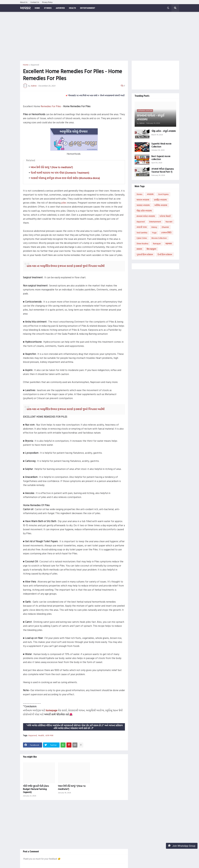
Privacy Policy (47, 2)
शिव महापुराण (151, 249)
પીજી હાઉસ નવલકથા (144, 211)
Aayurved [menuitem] (60, 8)
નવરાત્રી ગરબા (142, 227)
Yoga (154, 233)
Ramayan (157, 243)
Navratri (169, 222)
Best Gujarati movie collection (161, 158)
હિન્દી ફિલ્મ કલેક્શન (165, 254)
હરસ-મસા (49, 735)
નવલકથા (150, 194)
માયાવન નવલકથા (143, 200)
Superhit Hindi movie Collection (161, 145)
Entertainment (155, 222)
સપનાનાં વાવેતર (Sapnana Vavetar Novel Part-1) (163, 170)
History (154, 227)
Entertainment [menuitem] (88, 8)
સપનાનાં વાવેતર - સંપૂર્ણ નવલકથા (151, 117)
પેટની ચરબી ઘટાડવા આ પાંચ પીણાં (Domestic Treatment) (60, 173)
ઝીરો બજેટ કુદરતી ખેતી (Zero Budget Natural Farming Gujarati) (36, 789)
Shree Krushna (142, 243)
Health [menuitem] (72, 8)
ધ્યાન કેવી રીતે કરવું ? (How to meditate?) (52, 167)
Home (26, 65)
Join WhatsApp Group (182, 846)
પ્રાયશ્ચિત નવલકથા (160, 200)
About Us (24, 2)
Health (41, 735)
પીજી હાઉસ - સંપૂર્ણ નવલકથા (163, 131)
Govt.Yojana (163, 194)
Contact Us (35, 2)
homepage (51, 710)
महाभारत (169, 243)
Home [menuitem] (37, 8)
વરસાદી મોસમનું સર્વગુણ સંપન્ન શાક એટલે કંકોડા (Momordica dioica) (65, 178)
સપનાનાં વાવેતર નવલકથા (146, 216)
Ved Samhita (142, 233)
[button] (168, 8)
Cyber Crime (142, 238)
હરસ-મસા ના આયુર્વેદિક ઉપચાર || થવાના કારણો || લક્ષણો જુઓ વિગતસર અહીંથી (66, 266)
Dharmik (165, 227)
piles (64, 203)
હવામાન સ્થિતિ (166, 233)
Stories (139, 194)
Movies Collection (159, 238)
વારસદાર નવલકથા (143, 205)
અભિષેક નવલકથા (161, 205)
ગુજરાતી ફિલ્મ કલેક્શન (145, 254)
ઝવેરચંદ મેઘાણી (165, 216)
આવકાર (25, 8)
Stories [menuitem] (48, 8)
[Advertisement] (100, 36)
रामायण (139, 249)
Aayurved (35, 65)
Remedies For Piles (51, 106)
